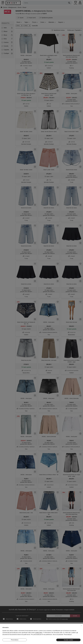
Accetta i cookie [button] (68, 640)
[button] (81, 625)
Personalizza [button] (15, 640)
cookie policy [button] (39, 633)
